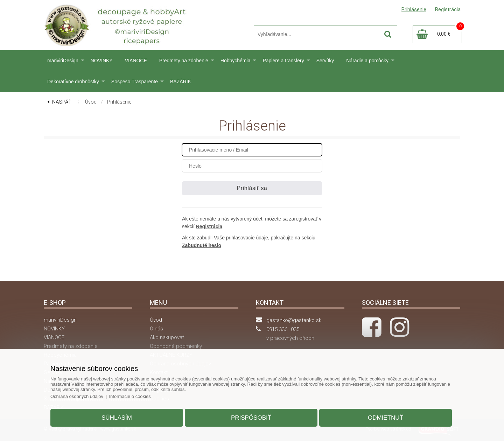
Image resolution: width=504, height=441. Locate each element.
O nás (156, 329)
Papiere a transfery (283, 61)
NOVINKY (102, 61)
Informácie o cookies (130, 396)
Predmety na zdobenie (184, 61)
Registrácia (209, 226)
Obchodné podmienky (176, 346)
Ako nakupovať (167, 337)
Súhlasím (117, 418)
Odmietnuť (386, 418)
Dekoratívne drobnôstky (73, 82)
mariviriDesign (63, 61)
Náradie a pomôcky (367, 61)
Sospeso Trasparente (135, 82)
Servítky (325, 61)
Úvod (91, 102)
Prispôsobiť (251, 418)
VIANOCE (136, 61)
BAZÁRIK (181, 82)
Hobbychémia (236, 61)
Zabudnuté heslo (202, 245)
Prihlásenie (119, 102)
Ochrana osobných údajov (77, 396)
